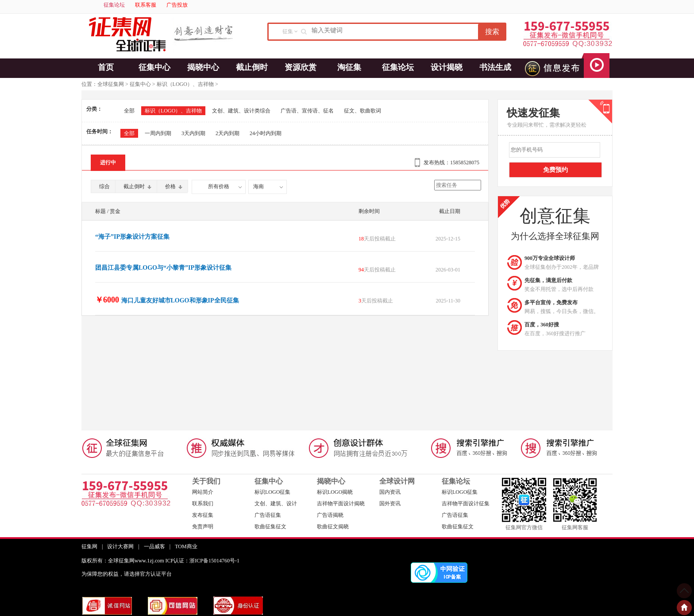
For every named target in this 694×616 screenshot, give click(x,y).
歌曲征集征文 (270, 527)
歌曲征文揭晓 (333, 527)
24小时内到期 (266, 133)
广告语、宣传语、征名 (307, 111)
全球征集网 (111, 84)
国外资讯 (390, 504)
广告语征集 (268, 515)
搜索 (492, 32)
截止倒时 (252, 67)
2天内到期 (227, 133)
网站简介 (203, 492)
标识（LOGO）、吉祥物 (185, 84)
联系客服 (146, 5)
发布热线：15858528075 (451, 163)
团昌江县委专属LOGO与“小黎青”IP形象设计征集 (163, 268)
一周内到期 (158, 133)
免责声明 (203, 527)
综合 (104, 186)
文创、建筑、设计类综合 (241, 111)
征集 (288, 31)
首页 (106, 67)
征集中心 (154, 67)
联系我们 (203, 504)
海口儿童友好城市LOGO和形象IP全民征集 (180, 300)
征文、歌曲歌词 (362, 111)
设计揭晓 (447, 67)
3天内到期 (193, 133)
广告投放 (177, 5)
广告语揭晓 (330, 515)
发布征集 (203, 515)
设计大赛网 (120, 546)
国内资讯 (390, 492)
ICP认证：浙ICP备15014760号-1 (202, 561)
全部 (129, 111)
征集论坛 (114, 5)
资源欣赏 (301, 67)
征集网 (89, 546)
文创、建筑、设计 (276, 504)
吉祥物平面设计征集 (466, 504)
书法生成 (495, 67)
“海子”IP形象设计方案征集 (132, 237)
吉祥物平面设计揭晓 (341, 504)
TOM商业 (186, 546)
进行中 (108, 163)
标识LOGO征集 (272, 492)
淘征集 (349, 67)
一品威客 (154, 546)
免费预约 (555, 170)
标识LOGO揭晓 (335, 492)
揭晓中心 (203, 67)
